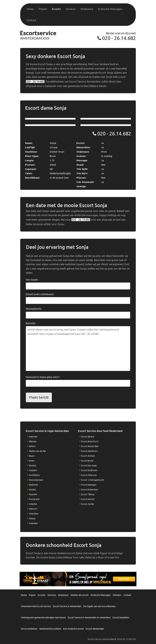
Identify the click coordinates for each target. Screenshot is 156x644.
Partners (117, 595)
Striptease (87, 9)
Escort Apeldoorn (89, 451)
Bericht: (31, 323)
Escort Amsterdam (90, 446)
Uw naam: (32, 280)
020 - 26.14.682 (119, 38)
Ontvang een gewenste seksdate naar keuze (43, 618)
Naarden (33, 494)
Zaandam (33, 523)
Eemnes (33, 465)
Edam (32, 461)
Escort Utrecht (88, 499)
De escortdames (29, 629)
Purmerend (34, 499)
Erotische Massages (110, 9)
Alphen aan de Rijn (38, 451)
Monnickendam (36, 480)
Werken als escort (80, 595)
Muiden (32, 489)
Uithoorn (33, 509)
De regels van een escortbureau (100, 606)
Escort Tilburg (88, 494)
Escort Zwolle (88, 504)
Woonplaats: (34, 309)
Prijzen (43, 9)
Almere (32, 446)
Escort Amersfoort (90, 441)
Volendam (34, 514)
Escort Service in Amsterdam (67, 606)
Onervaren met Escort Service (36, 606)
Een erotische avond (73, 629)
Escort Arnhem (88, 456)
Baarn (32, 456)
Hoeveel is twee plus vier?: (43, 377)
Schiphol (33, 504)
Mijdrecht (33, 485)
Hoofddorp (34, 475)
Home (30, 9)
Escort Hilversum (89, 475)
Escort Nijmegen (89, 485)
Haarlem (33, 470)
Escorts (56, 9)
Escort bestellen (121, 618)
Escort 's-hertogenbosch (93, 480)
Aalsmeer (33, 437)
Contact (31, 20)
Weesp (32, 518)
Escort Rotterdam (90, 489)
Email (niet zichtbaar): (40, 294)
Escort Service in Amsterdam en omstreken (89, 618)
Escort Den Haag (89, 465)
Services (71, 9)
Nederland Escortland (50, 629)
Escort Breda (87, 461)
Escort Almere (88, 437)
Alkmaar (33, 441)
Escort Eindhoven (89, 470)
